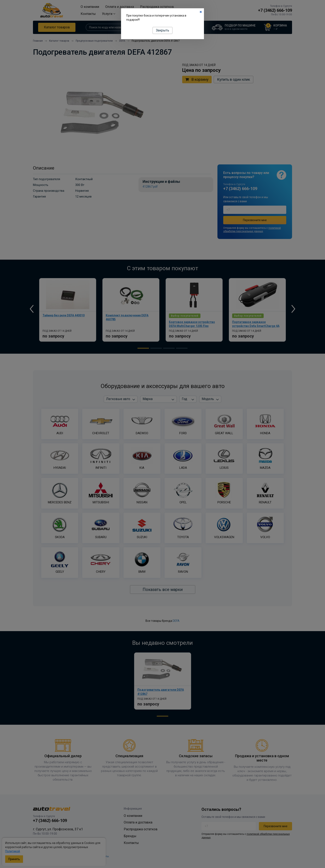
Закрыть (162, 30)
